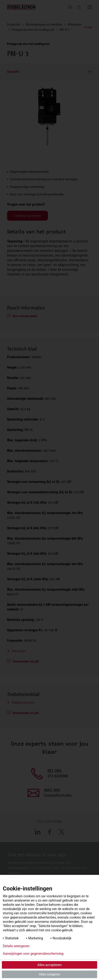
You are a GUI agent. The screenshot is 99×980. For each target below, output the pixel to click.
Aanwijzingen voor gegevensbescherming (33, 954)
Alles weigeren (49, 974)
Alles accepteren (49, 965)
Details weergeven (16, 946)
